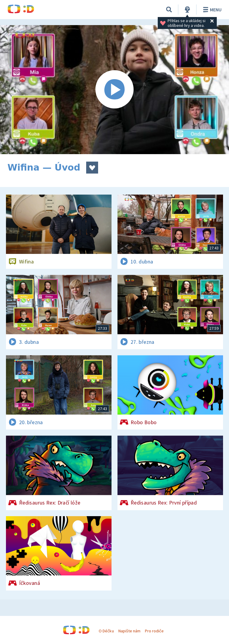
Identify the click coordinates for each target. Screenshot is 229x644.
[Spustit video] (114, 90)
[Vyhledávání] (169, 10)
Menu (211, 10)
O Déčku (106, 631)
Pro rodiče (154, 631)
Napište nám (129, 631)
